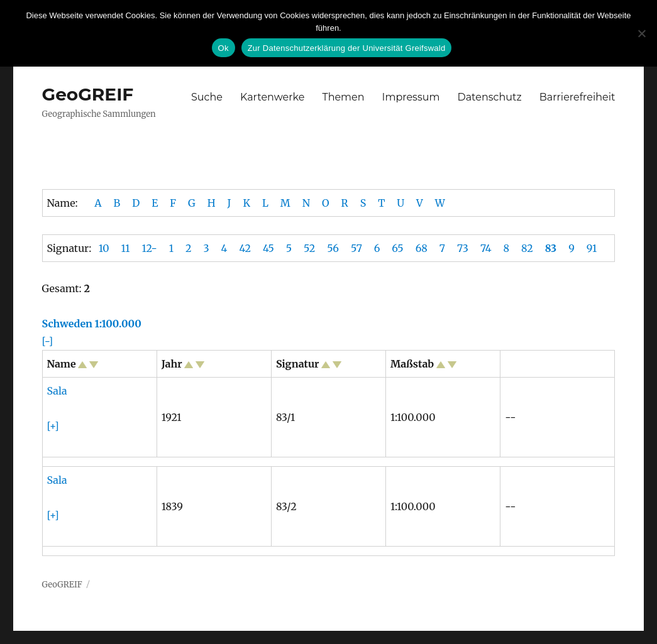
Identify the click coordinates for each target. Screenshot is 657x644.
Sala (57, 391)
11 (126, 248)
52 (309, 248)
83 (551, 248)
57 (356, 248)
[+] (53, 426)
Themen (343, 97)
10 (104, 248)
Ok (224, 48)
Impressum (411, 97)
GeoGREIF (88, 94)
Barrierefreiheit (577, 97)
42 (245, 248)
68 (422, 248)
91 (592, 248)
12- (149, 248)
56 (333, 248)
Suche (207, 97)
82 (527, 248)
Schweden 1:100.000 (92, 324)
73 (463, 248)
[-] (48, 341)
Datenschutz (489, 97)
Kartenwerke (272, 97)
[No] (641, 33)
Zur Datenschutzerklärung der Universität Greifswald (347, 48)
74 (486, 248)
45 (268, 248)
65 (397, 248)
